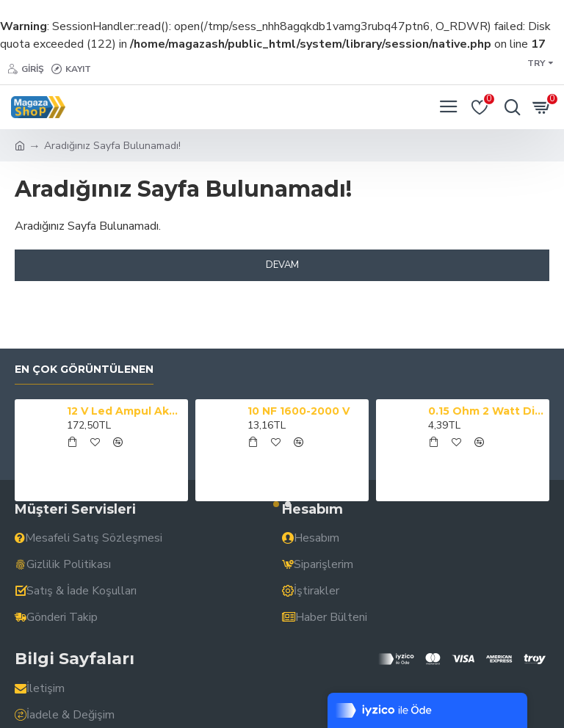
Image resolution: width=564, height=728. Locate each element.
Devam (282, 265)
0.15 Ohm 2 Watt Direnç (487, 411)
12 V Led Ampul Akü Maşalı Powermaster (125, 411)
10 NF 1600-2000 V (299, 411)
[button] (276, 504)
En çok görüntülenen (84, 370)
